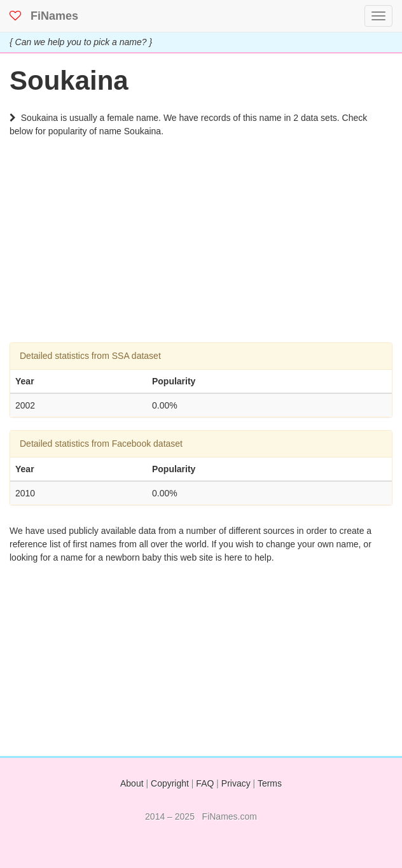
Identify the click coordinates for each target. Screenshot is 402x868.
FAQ (205, 783)
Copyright (170, 783)
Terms (270, 783)
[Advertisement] (201, 253)
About (132, 783)
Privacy (236, 783)
